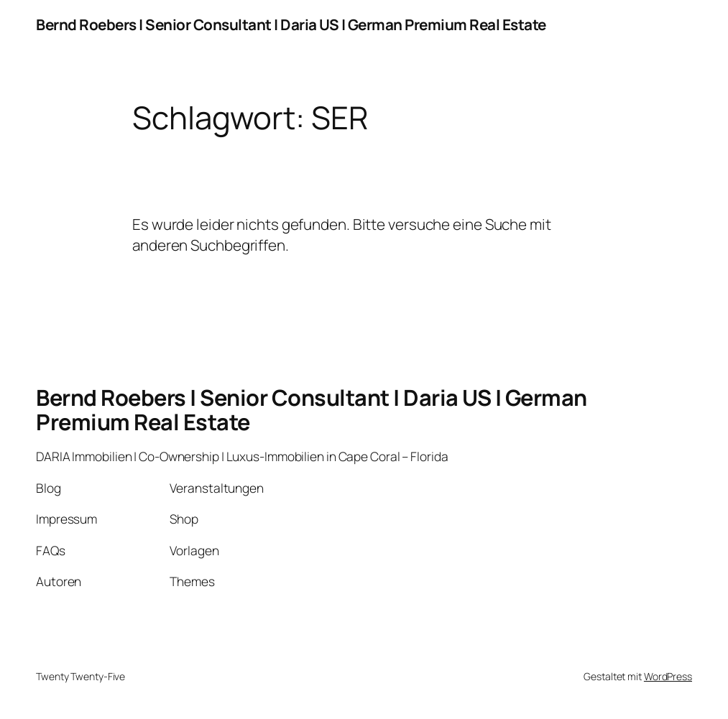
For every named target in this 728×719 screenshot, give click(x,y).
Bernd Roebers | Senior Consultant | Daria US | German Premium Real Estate (291, 24)
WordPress (668, 676)
